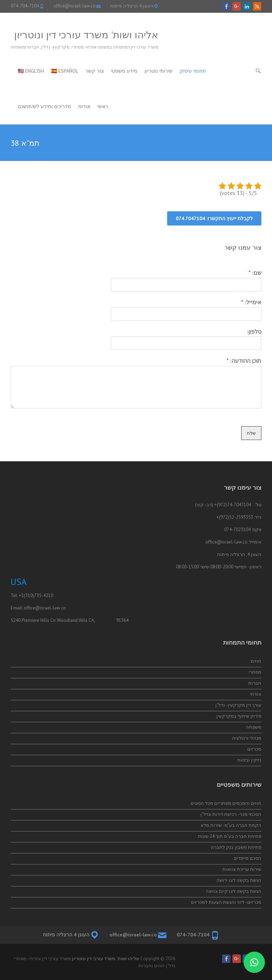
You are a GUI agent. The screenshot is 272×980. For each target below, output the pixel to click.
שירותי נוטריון (158, 71)
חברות (255, 683)
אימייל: (251, 302)
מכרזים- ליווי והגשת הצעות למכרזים (226, 902)
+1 (21, 595)
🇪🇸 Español (65, 71)
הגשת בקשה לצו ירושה (239, 880)
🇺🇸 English (31, 71)
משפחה (254, 727)
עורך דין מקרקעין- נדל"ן (238, 705)
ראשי (103, 106)
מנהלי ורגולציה (247, 738)
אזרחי (256, 694)
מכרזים (254, 749)
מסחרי (255, 672)
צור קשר (95, 71)
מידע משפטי (124, 71)
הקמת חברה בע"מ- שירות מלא (231, 825)
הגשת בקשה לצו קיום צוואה (234, 891)
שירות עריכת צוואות (242, 869)
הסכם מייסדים (248, 858)
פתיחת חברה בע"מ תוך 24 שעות (230, 836)
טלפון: (254, 332)
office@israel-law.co (75, 6)
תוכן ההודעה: (244, 361)
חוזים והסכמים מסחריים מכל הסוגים (226, 803)
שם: (255, 273)
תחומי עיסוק (193, 71)
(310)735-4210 (38, 595)
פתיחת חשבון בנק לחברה (236, 847)
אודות (84, 106)
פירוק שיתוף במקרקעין (239, 716)
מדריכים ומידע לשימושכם (44, 106)
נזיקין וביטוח (249, 760)
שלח (251, 433)
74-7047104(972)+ (233, 505)
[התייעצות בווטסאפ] (254, 962)
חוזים (256, 661)
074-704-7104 (25, 6)
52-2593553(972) (236, 517)
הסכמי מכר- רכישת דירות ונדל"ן (231, 814)
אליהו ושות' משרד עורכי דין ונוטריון (86, 35)
